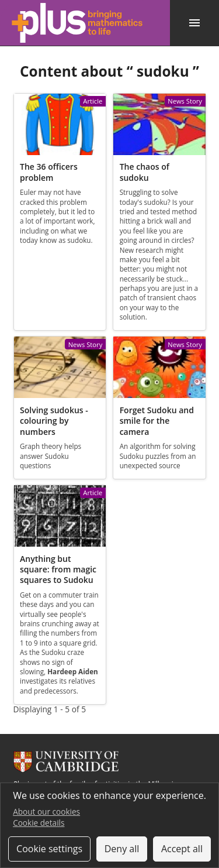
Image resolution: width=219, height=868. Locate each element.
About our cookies (46, 812)
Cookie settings (49, 849)
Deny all (122, 849)
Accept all (182, 849)
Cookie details (39, 823)
